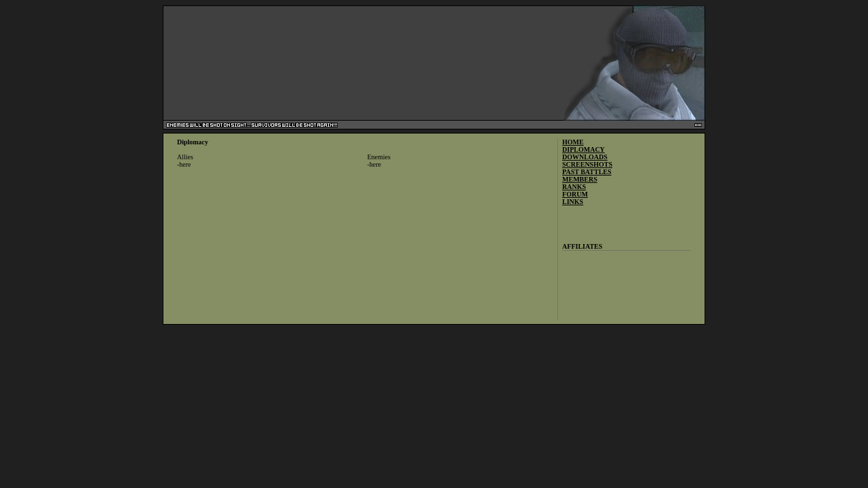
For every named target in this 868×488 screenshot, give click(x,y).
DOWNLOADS (585, 157)
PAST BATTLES (587, 172)
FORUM (575, 194)
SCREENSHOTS (587, 164)
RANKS (574, 187)
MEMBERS (580, 179)
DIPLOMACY (584, 149)
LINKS (573, 202)
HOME (573, 142)
